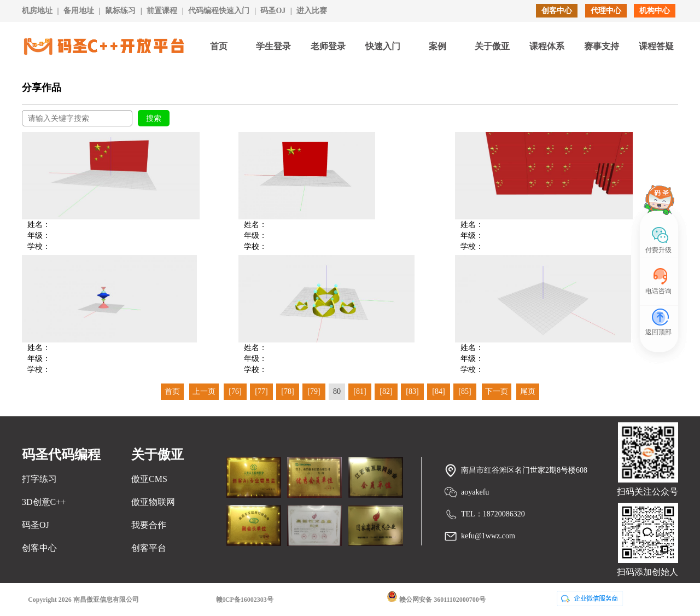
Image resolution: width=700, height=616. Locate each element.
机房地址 (37, 11)
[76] (235, 391)
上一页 (204, 391)
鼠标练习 (120, 11)
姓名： (39, 225)
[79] (314, 391)
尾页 (528, 391)
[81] (360, 391)
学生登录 (273, 46)
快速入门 (383, 46)
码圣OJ (273, 11)
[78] (287, 391)
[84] (438, 391)
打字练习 (39, 479)
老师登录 (328, 46)
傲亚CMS (149, 479)
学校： (39, 246)
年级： (39, 236)
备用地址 (79, 11)
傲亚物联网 (153, 502)
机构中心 (655, 11)
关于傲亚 (492, 46)
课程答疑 (656, 46)
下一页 (497, 391)
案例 (437, 46)
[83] (412, 391)
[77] (261, 391)
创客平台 (149, 548)
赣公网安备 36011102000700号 (436, 597)
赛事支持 (602, 46)
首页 (219, 46)
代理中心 (606, 11)
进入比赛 (312, 11)
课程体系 (547, 46)
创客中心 (557, 11)
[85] (465, 391)
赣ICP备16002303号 (245, 600)
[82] (386, 391)
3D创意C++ (44, 502)
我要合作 (149, 525)
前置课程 (162, 11)
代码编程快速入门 (219, 11)
